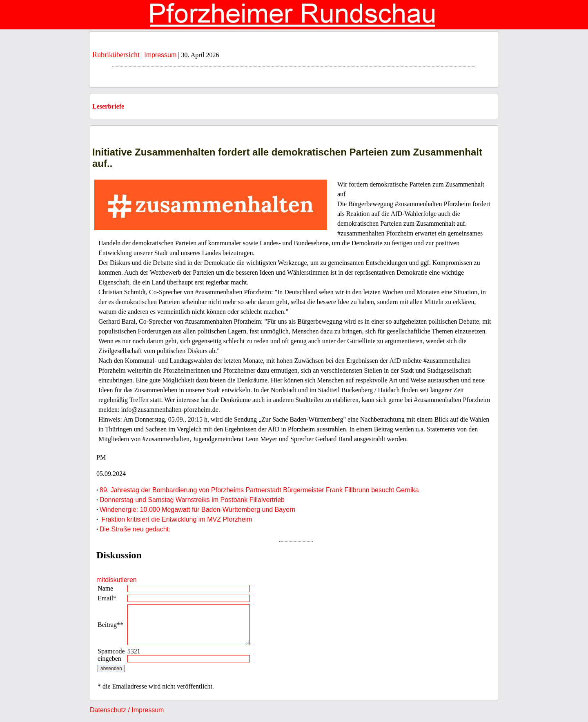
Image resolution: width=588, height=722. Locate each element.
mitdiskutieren (117, 580)
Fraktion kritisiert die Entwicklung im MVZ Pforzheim (176, 519)
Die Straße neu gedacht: (135, 529)
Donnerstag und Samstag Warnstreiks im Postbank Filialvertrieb (192, 500)
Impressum (160, 55)
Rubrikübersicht (116, 55)
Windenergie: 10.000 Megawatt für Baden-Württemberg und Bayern (197, 510)
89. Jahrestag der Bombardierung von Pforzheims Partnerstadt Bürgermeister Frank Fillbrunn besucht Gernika (259, 490)
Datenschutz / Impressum (127, 710)
